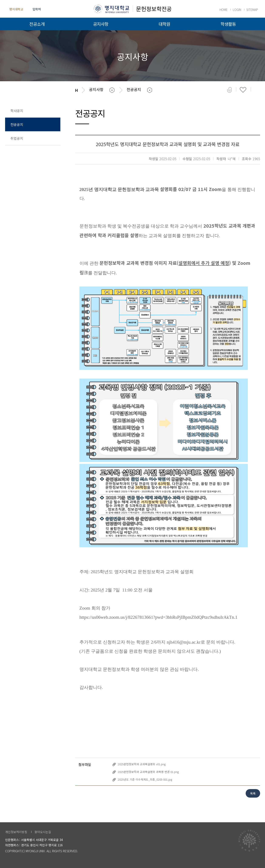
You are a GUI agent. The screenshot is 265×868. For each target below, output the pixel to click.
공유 (229, 90)
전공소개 (37, 24)
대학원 (164, 24)
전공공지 (17, 124)
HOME (224, 10)
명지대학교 (16, 9)
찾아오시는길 (43, 832)
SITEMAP (252, 10)
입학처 (37, 9)
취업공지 (17, 138)
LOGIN (237, 10)
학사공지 (17, 111)
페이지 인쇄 (257, 90)
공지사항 (101, 24)
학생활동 (228, 24)
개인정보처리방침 (16, 832)
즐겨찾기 (243, 90)
